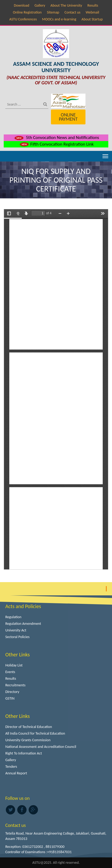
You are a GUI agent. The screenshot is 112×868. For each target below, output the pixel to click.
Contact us (72, 12)
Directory (12, 692)
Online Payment (68, 117)
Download (21, 5)
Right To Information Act (24, 753)
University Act (16, 630)
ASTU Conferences (23, 19)
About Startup (92, 19)
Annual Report (16, 773)
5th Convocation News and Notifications (56, 138)
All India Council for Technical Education (35, 733)
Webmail (92, 12)
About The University (66, 5)
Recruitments (15, 685)
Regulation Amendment (23, 624)
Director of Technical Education (29, 727)
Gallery (40, 5)
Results (93, 5)
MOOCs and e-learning (59, 19)
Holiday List (14, 665)
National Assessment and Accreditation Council (41, 747)
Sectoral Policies (17, 637)
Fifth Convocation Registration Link (56, 144)
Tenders (11, 767)
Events (10, 672)
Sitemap (53, 12)
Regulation (13, 617)
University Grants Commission (28, 740)
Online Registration (27, 12)
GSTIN (10, 698)
